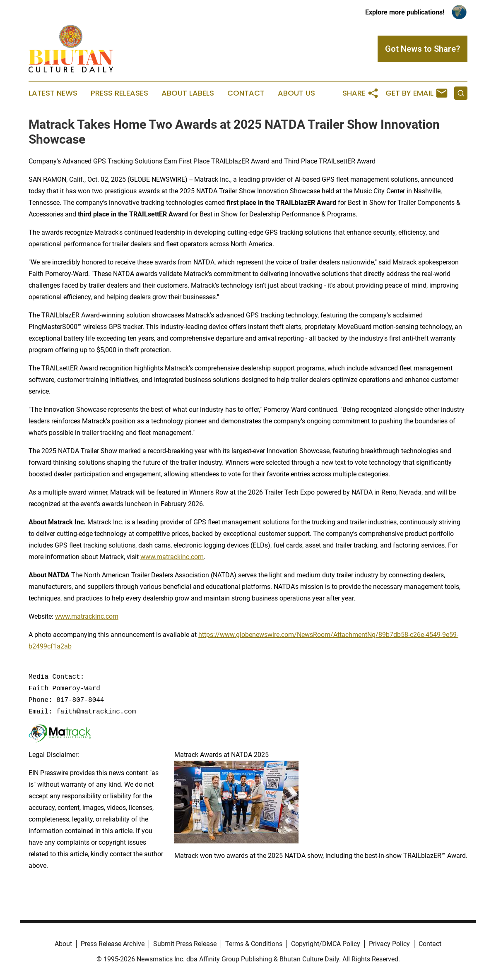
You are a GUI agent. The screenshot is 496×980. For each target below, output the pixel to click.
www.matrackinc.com (172, 557)
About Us (296, 93)
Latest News (53, 93)
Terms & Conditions (254, 944)
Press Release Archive (113, 944)
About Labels (188, 93)
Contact (246, 93)
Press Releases (119, 93)
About (63, 944)
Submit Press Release (185, 944)
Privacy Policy (389, 944)
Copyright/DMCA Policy (326, 944)
